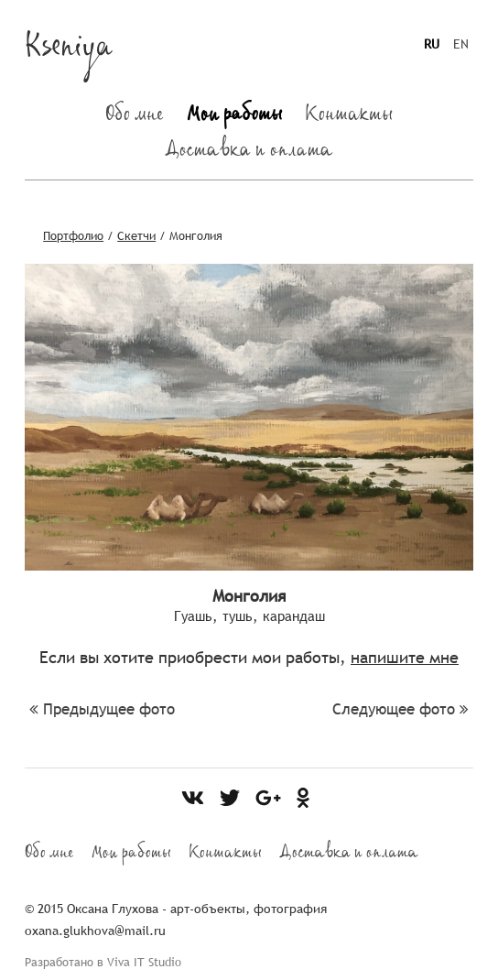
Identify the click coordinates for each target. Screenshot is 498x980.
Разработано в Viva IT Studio (103, 962)
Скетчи (136, 235)
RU (432, 44)
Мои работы (234, 117)
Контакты (349, 117)
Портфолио (73, 235)
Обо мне (135, 117)
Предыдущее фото (102, 709)
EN (461, 44)
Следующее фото (401, 709)
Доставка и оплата (249, 153)
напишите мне (405, 657)
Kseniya (69, 51)
